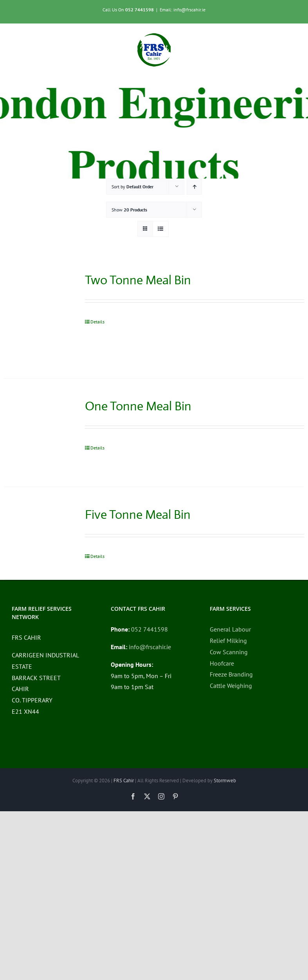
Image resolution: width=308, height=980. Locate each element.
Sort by (132, 187)
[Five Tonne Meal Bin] (38, 532)
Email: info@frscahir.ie (183, 10)
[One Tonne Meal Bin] (38, 433)
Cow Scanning (229, 652)
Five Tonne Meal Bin (138, 514)
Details (97, 322)
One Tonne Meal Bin (138, 406)
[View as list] (161, 229)
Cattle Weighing (231, 686)
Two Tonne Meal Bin (138, 280)
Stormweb (225, 781)
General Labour (230, 629)
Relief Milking (228, 641)
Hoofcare (222, 663)
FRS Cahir (124, 781)
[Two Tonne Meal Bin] (38, 315)
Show (129, 210)
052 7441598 (140, 10)
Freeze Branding (231, 674)
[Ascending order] (194, 187)
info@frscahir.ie (150, 647)
